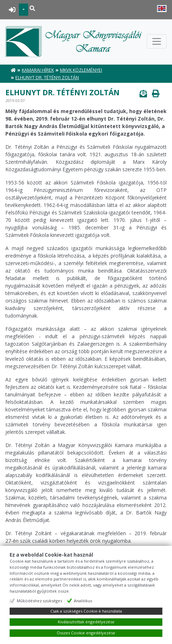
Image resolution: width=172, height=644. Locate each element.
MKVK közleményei (81, 70)
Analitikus (83, 601)
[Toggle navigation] (157, 41)
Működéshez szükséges (39, 601)
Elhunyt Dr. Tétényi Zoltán (47, 78)
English (162, 9)
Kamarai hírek (38, 70)
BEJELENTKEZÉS (12, 10)
